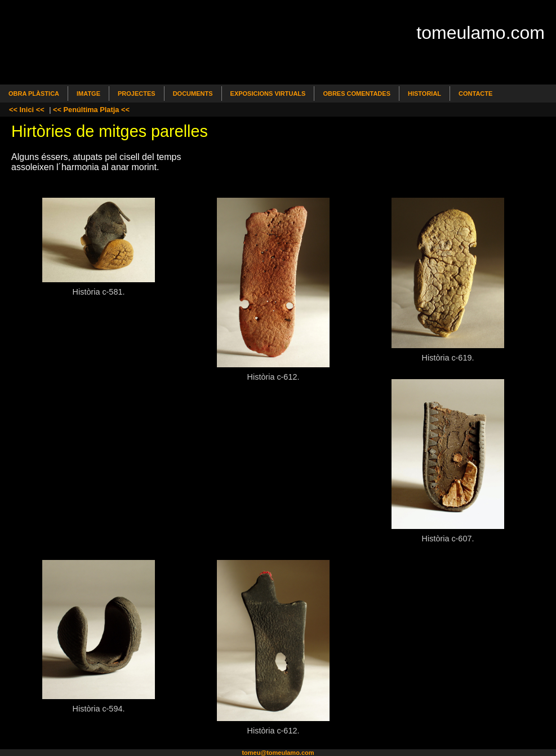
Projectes (137, 94)
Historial (424, 94)
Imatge (88, 94)
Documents (193, 94)
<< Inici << (27, 110)
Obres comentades (357, 94)
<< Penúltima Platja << (91, 110)
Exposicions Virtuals (268, 94)
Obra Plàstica (34, 94)
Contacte (475, 94)
